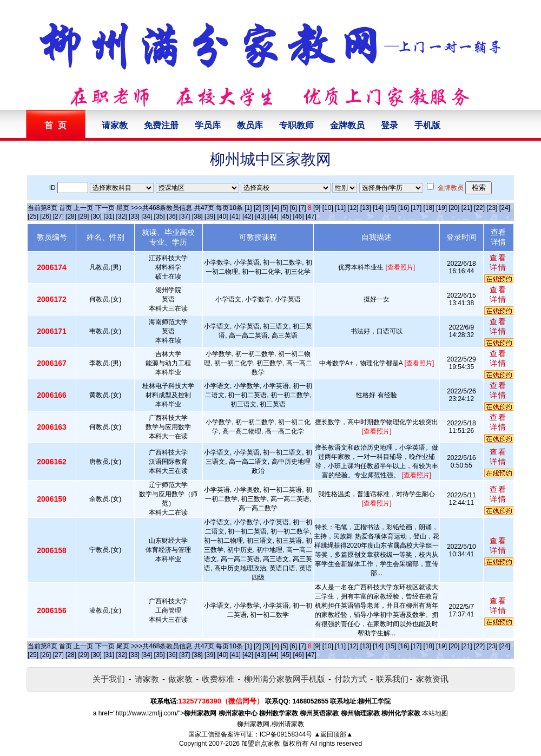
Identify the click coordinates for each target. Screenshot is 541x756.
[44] (273, 216)
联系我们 (392, 679)
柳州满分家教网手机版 (285, 679)
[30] (96, 216)
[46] (299, 216)
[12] (353, 208)
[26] (45, 216)
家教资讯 (432, 679)
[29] (83, 216)
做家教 (180, 679)
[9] (317, 208)
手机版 (427, 125)
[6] (293, 208)
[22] (479, 208)
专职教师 (296, 125)
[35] (160, 216)
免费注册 (161, 125)
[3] (266, 208)
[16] (404, 208)
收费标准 (218, 679)
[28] (71, 216)
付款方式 (351, 679)
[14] (378, 208)
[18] (429, 208)
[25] (33, 216)
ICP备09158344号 (286, 734)
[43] (260, 216)
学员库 (208, 125)
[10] (328, 208)
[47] (311, 216)
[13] (366, 208)
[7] (302, 208)
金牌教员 (347, 125)
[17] (416, 208)
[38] (197, 216)
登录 (390, 125)
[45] (286, 216)
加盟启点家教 (261, 744)
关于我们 (109, 679)
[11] (340, 208)
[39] (210, 216)
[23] (492, 208)
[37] (184, 216)
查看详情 (498, 262)
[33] (134, 216)
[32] (122, 216)
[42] (248, 216)
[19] (441, 208)
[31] (109, 216)
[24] (505, 208)
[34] (147, 216)
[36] (172, 216)
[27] (58, 216)
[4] (275, 208)
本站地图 (435, 713)
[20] (454, 208)
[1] (248, 208)
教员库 (250, 125)
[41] (235, 216)
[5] (284, 208)
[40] (222, 216)
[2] (257, 208)
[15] (391, 208)
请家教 (115, 125)
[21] (467, 208)
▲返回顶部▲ (333, 734)
